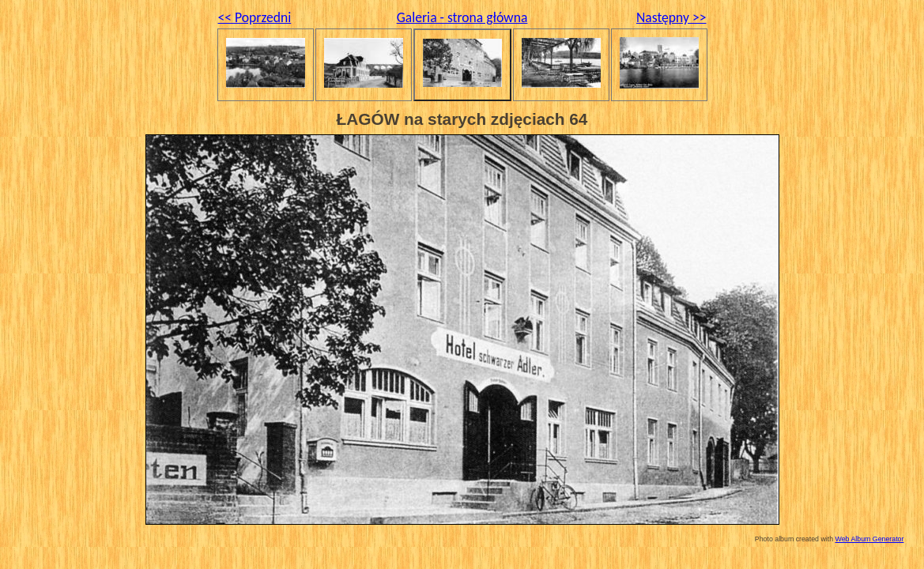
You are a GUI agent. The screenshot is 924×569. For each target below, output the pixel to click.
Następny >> (671, 17)
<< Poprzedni (255, 17)
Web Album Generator (870, 539)
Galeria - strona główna (462, 17)
